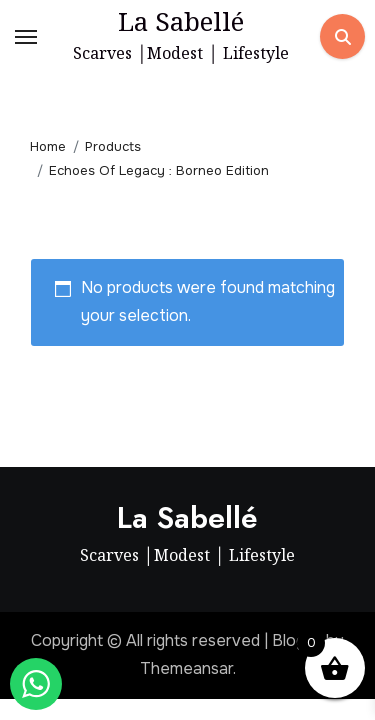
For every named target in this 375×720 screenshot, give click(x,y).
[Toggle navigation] (26, 37)
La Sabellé (181, 21)
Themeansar (186, 668)
